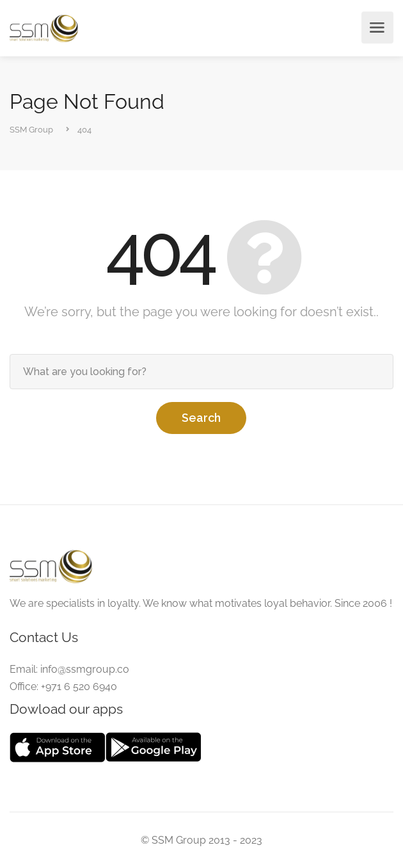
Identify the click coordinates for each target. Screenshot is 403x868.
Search (201, 418)
